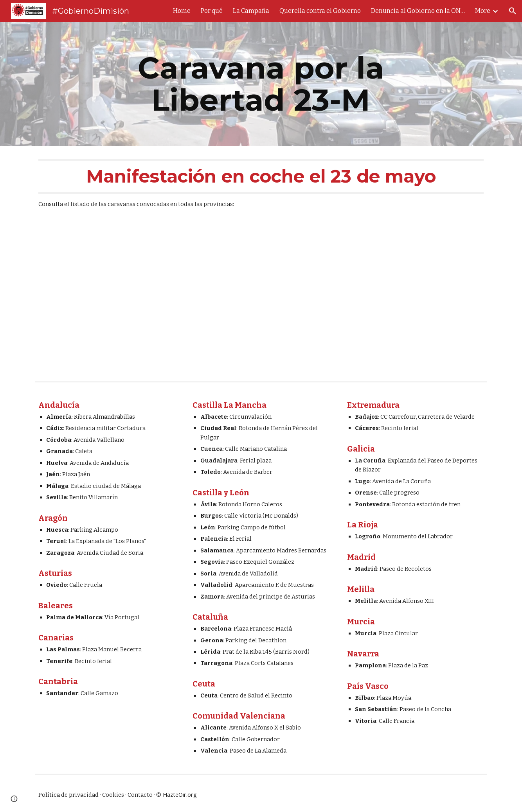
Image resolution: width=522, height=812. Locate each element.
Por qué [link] (212, 11)
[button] (513, 11)
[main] (261, 84)
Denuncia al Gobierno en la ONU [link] (418, 11)
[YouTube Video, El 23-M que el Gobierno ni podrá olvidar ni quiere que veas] (261, 300)
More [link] (483, 11)
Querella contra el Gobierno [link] (320, 11)
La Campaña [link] (251, 11)
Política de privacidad (68, 795)
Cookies (113, 795)
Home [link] (182, 11)
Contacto (140, 795)
